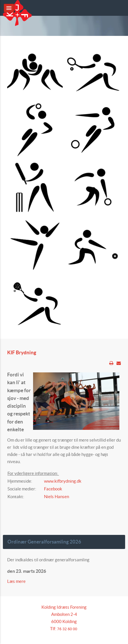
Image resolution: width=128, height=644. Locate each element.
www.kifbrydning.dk (63, 481)
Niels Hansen (57, 497)
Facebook (53, 489)
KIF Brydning (22, 353)
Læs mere (17, 581)
